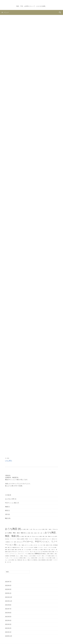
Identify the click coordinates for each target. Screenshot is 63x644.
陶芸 (6, 518)
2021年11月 (9, 601)
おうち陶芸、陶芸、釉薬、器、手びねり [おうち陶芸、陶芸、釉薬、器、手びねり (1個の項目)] (28, 536)
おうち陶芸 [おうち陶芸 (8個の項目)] (13, 529)
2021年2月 (8, 628)
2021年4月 (8, 621)
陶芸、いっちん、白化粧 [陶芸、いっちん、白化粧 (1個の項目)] (29, 558)
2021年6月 (8, 613)
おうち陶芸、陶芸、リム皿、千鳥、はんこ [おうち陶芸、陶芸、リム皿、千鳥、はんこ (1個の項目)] (30, 529)
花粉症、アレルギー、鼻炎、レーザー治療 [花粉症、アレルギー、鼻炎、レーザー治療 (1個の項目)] (42, 556)
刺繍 (6, 507)
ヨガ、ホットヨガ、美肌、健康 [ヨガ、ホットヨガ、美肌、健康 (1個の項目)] (42, 545)
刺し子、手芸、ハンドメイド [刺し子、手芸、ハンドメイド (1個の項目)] (24, 547)
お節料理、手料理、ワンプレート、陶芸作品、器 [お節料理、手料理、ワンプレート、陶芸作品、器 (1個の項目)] (31, 539)
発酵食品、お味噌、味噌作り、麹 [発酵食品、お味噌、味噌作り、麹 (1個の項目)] (50, 554)
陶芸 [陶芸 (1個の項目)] (22, 558)
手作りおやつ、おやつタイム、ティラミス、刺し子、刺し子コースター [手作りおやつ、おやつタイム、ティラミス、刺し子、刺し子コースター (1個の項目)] (27, 552)
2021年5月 (8, 617)
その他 (7, 495)
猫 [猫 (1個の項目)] (33, 554)
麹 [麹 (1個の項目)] (48, 560)
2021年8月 (8, 605)
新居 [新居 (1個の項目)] (50, 552)
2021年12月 (9, 597)
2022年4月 (8, 586)
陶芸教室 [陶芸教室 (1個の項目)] (44, 560)
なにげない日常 (10, 499)
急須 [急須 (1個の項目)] (10, 552)
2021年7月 (8, 609)
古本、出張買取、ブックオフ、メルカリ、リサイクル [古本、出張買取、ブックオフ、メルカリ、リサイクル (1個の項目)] (42, 547)
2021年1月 (8, 632)
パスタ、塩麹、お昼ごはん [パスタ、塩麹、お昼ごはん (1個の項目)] (16, 542)
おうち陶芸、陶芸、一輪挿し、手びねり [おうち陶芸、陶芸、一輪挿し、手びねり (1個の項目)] (49, 529)
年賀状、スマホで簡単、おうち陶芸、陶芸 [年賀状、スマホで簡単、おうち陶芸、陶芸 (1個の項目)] (38, 550)
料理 (6, 511)
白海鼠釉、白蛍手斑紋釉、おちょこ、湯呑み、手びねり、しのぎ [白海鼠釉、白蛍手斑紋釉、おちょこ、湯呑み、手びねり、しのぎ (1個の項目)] (19, 556)
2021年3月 (8, 624)
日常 (6, 514)
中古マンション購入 (11, 503)
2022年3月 (8, 589)
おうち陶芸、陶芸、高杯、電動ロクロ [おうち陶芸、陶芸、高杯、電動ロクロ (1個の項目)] (46, 536)
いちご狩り (9, 461)
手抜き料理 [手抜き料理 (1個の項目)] (45, 552)
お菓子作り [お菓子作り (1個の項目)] (45, 539)
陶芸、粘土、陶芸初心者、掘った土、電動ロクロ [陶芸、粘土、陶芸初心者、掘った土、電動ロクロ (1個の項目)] (23, 560)
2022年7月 (8, 582)
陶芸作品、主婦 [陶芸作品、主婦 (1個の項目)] (38, 560)
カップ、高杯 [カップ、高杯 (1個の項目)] (52, 539)
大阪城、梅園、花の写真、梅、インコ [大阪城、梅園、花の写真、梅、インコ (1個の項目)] (20, 550)
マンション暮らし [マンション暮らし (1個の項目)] (31, 545)
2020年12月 (9, 636)
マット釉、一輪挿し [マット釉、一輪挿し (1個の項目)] (21, 545)
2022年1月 (8, 593)
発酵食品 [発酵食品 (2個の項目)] (38, 554)
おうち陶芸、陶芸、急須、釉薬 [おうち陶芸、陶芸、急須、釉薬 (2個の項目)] (15, 533)
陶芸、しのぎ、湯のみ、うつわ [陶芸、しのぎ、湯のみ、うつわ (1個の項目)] (42, 558)
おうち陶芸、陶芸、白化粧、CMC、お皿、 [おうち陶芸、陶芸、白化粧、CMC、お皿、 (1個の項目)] (35, 533)
